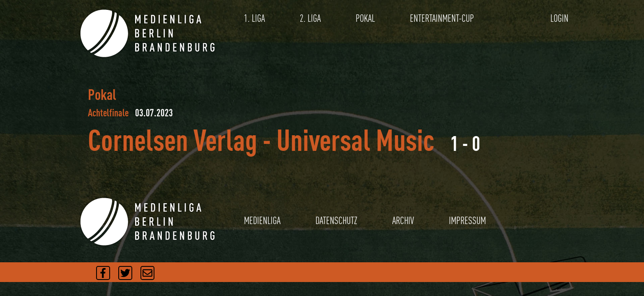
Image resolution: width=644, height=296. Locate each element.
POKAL (365, 18)
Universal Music (355, 140)
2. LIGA (310, 18)
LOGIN (559, 18)
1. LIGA (254, 18)
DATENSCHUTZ (336, 221)
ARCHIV (403, 221)
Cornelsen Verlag (172, 140)
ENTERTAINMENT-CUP (442, 18)
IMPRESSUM (467, 221)
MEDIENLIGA (262, 221)
